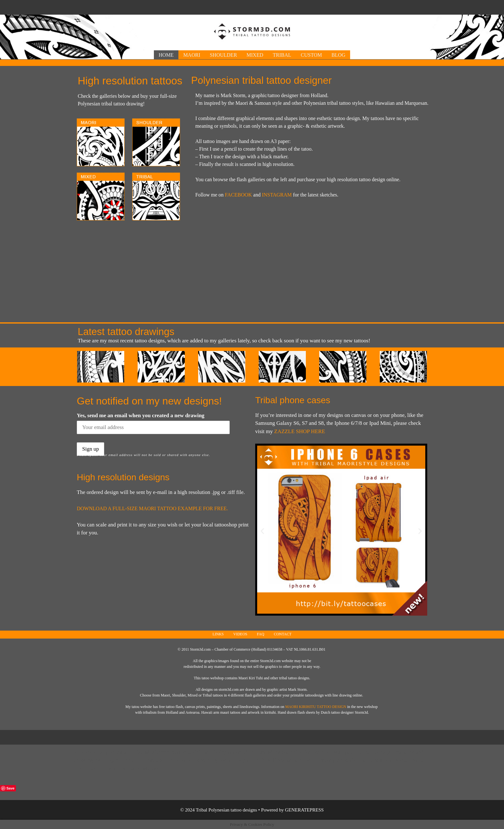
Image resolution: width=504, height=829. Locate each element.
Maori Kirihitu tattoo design (316, 707)
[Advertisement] (252, 7)
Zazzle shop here (300, 431)
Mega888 (157, 752)
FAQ (260, 634)
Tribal (282, 55)
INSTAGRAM (277, 195)
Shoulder (223, 55)
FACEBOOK (238, 195)
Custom (311, 55)
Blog (338, 55)
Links (218, 634)
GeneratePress (305, 810)
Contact (283, 634)
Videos (240, 634)
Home (166, 55)
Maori (192, 55)
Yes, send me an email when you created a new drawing (141, 415)
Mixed (255, 55)
